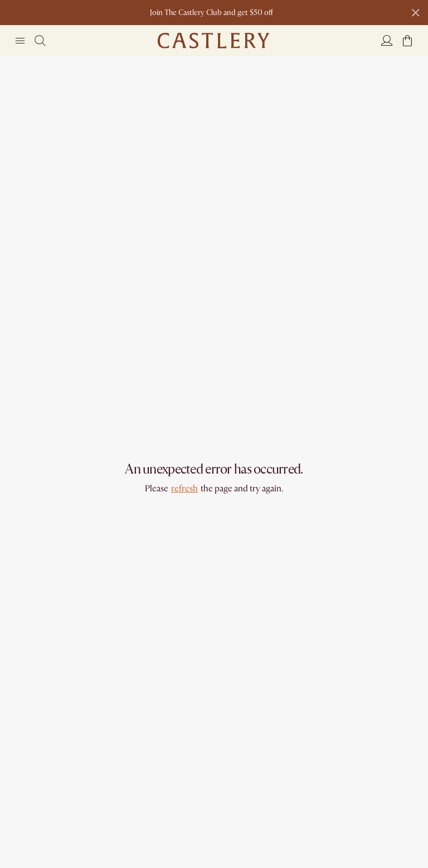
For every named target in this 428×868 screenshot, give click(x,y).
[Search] (40, 41)
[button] (407, 41)
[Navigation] (20, 41)
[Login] (387, 40)
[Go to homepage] (213, 41)
